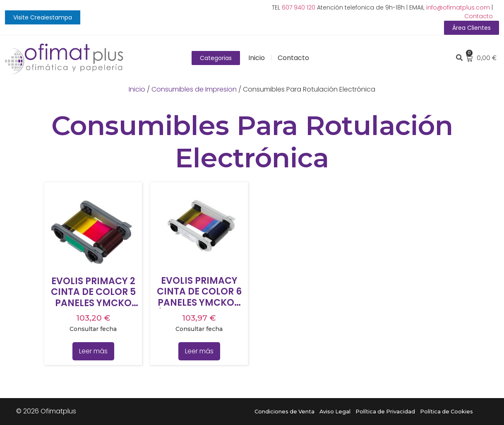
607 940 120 (299, 7)
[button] (43, 17)
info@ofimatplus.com (458, 7)
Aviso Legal (335, 412)
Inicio (257, 58)
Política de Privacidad (385, 412)
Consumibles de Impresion (194, 89)
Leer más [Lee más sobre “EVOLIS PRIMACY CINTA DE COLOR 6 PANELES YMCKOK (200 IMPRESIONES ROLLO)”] (199, 351)
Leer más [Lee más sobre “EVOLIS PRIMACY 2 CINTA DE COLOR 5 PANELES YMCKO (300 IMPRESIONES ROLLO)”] (93, 351)
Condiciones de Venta (284, 412)
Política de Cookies (446, 412)
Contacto (479, 16)
